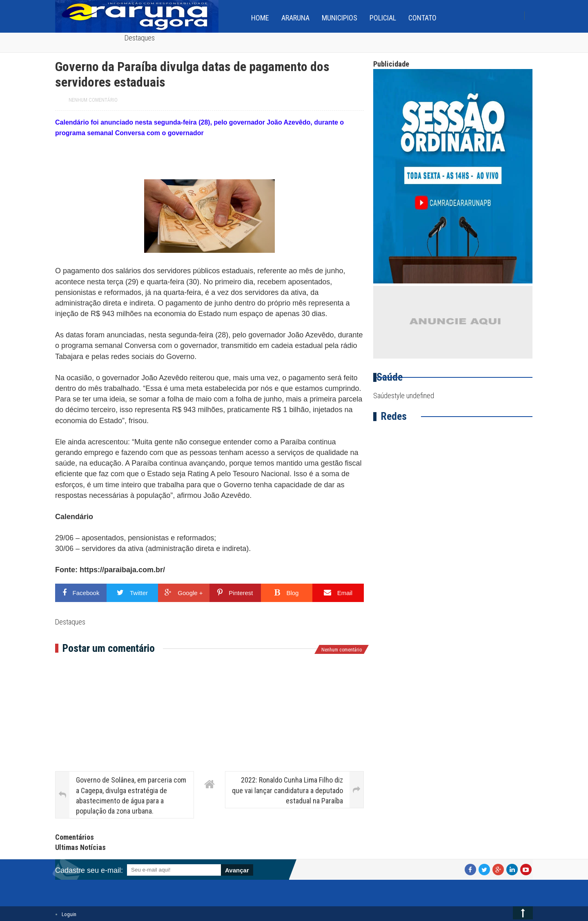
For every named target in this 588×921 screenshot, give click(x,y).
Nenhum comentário (93, 100)
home (260, 18)
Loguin (69, 914)
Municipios (340, 18)
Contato (422, 18)
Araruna (295, 18)
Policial (383, 18)
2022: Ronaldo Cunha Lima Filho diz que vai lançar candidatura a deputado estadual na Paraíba (287, 790)
